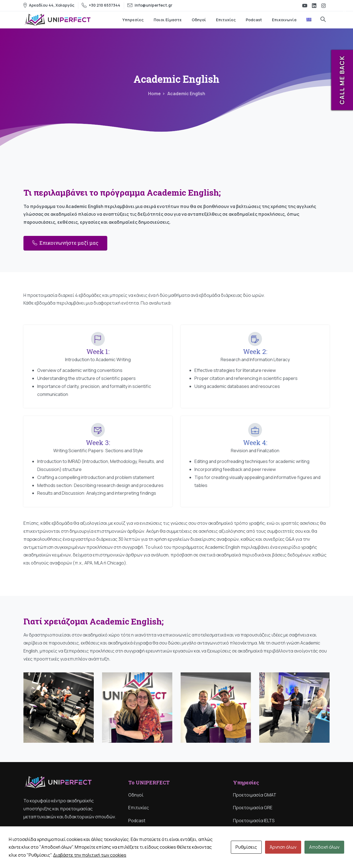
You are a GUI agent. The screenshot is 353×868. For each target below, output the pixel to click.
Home (154, 94)
